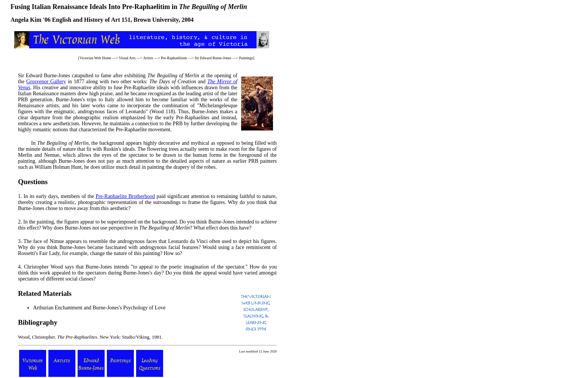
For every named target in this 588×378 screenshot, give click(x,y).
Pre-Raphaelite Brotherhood (125, 196)
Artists (148, 58)
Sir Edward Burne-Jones (213, 58)
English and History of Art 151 (91, 20)
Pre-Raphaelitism (174, 58)
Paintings (246, 58)
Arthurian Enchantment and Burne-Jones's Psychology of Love (99, 308)
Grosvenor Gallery (46, 82)
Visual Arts (127, 58)
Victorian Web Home (95, 58)
